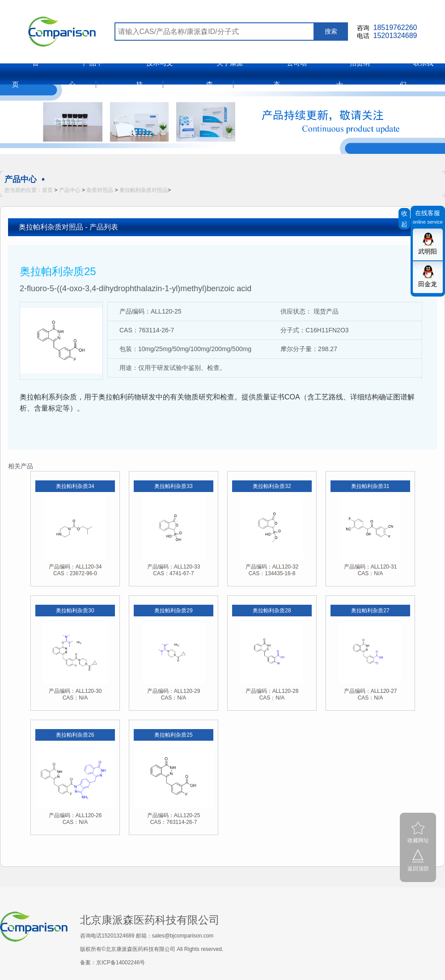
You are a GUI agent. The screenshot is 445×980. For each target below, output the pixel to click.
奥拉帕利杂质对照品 (144, 190)
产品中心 (70, 190)
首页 (47, 190)
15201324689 (395, 36)
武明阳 (428, 251)
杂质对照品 (100, 190)
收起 (404, 219)
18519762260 (395, 28)
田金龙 (428, 284)
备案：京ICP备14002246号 (112, 963)
